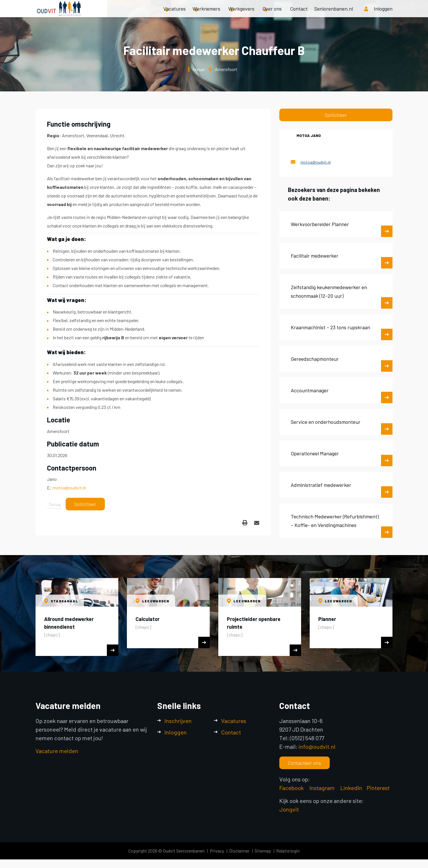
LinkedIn (351, 788)
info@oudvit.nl (317, 746)
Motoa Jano (309, 136)
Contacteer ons (305, 763)
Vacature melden (57, 751)
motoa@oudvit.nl (69, 488)
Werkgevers (241, 14)
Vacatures (174, 14)
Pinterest (378, 788)
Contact (299, 14)
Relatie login (288, 851)
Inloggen (176, 732)
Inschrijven (178, 721)
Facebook (291, 788)
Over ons (272, 14)
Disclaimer (239, 851)
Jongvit (289, 809)
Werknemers (206, 14)
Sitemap (263, 851)
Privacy (217, 851)
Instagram (323, 788)
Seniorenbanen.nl (334, 14)
